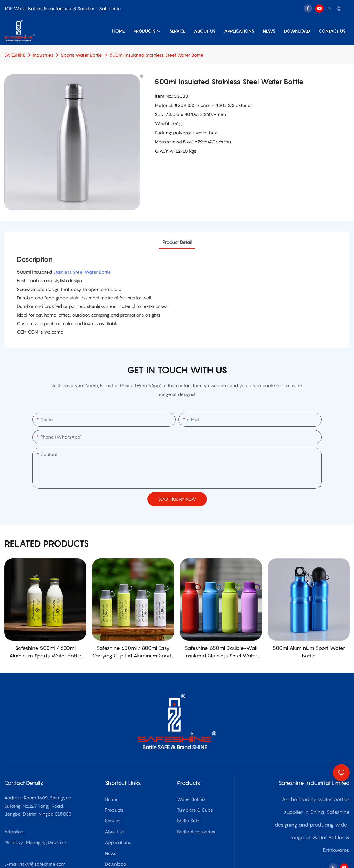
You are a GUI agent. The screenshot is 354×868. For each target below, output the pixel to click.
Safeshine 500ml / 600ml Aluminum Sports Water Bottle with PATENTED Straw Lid (45, 652)
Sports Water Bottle (81, 55)
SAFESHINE (15, 55)
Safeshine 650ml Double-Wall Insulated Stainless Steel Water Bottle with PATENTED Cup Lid (221, 652)
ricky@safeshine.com (42, 864)
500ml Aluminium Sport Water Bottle (309, 652)
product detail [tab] (177, 242)
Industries (43, 55)
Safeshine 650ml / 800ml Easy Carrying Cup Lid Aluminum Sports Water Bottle (133, 652)
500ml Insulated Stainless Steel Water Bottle (156, 55)
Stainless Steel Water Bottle (82, 272)
